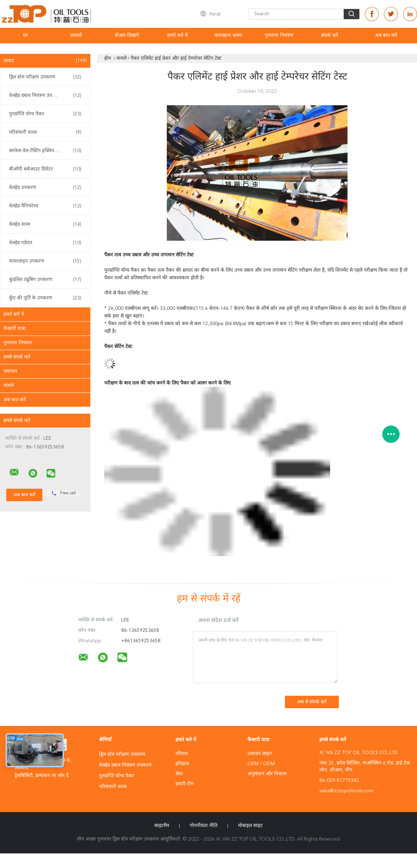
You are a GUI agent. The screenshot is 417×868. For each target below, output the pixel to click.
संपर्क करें (330, 35)
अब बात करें (386, 35)
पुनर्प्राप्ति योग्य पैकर (45, 114)
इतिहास (182, 764)
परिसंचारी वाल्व (45, 132)
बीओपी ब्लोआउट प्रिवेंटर (45, 169)
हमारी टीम (185, 784)
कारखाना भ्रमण (228, 35)
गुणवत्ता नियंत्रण (279, 35)
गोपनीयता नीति (204, 826)
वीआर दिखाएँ (127, 35)
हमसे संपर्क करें (17, 357)
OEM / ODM (261, 764)
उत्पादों (76, 35)
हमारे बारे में (177, 35)
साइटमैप (162, 826)
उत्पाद (45, 61)
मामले (9, 386)
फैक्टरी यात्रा (15, 329)
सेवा (179, 774)
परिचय (182, 754)
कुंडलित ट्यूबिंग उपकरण (45, 280)
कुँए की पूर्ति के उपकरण (45, 298)
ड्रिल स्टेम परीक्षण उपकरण (45, 77)
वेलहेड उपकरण (45, 188)
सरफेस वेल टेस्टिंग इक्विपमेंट (45, 151)
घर (25, 35)
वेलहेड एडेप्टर (45, 243)
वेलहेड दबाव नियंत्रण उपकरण (45, 96)
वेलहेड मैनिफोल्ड (45, 206)
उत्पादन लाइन (260, 754)
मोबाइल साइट (250, 826)
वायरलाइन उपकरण (45, 261)
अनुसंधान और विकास (267, 774)
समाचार (10, 371)
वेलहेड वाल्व (45, 224)
